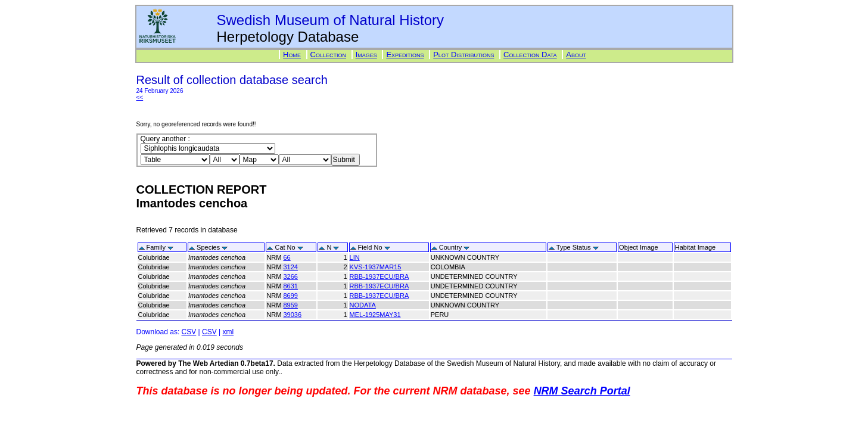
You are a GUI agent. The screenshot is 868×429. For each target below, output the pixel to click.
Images (366, 55)
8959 (290, 305)
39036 (292, 315)
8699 (290, 296)
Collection (328, 55)
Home (292, 55)
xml (228, 332)
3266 (290, 276)
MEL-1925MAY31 (375, 315)
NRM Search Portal (582, 391)
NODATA (363, 305)
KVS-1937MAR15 (376, 267)
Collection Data (530, 55)
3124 (290, 267)
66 (287, 257)
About (576, 55)
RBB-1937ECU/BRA (379, 276)
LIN (355, 257)
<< (140, 97)
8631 (290, 286)
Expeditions (405, 55)
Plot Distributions (463, 55)
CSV (189, 332)
